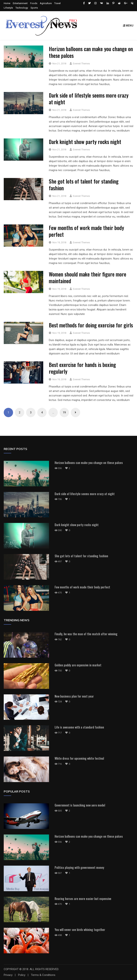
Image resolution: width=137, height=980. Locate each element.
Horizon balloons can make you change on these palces (91, 52)
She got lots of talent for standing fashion (84, 185)
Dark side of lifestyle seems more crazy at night (89, 99)
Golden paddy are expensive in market (78, 665)
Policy (22, 975)
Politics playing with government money (79, 868)
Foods (34, 3)
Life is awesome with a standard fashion (79, 727)
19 (64, 412)
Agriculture (46, 3)
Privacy (8, 975)
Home (7, 3)
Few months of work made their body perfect (86, 231)
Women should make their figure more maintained (88, 278)
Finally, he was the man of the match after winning (86, 634)
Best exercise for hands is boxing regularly (82, 368)
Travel (57, 3)
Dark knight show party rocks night (85, 142)
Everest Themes (81, 64)
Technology (22, 8)
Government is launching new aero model (80, 805)
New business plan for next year (74, 696)
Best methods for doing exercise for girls (91, 325)
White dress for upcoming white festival (79, 758)
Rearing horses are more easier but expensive (83, 899)
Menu (128, 26)
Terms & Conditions (43, 975)
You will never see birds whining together (80, 930)
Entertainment (20, 3)
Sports (34, 8)
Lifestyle (8, 8)
